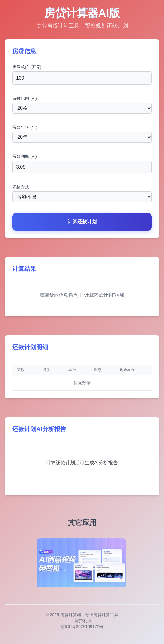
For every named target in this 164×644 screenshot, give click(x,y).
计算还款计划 (82, 222)
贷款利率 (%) (25, 156)
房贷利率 (83, 621)
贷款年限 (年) (25, 127)
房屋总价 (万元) (27, 67)
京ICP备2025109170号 (82, 627)
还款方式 (21, 187)
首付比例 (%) (25, 98)
